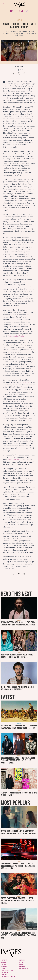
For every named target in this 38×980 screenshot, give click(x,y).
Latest (8, 697)
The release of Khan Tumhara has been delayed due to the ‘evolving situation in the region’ (18, 901)
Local (21, 11)
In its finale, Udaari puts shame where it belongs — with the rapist (18, 688)
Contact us (4, 960)
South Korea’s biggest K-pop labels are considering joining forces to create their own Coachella (19, 866)
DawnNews (22, 966)
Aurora (21, 964)
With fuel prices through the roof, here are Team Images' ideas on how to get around (19, 727)
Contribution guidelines (8, 977)
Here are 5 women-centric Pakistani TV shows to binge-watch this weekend (17, 656)
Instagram (4, 966)
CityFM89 (22, 962)
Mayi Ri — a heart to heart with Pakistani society (19, 26)
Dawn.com (22, 960)
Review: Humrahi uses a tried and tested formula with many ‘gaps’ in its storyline (18, 832)
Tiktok (3, 968)
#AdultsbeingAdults (16, 336)
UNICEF (25, 383)
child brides (14, 460)
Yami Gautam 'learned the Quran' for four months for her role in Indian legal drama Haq (19, 935)
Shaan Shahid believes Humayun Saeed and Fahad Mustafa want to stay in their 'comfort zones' (18, 760)
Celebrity (12, 11)
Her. (28, 11)
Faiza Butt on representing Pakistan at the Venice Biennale (19, 794)
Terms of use (4, 975)
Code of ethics (5, 972)
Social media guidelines (8, 970)
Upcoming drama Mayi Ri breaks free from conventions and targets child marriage (18, 624)
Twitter (3, 964)
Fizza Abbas (20, 66)
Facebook (3, 962)
